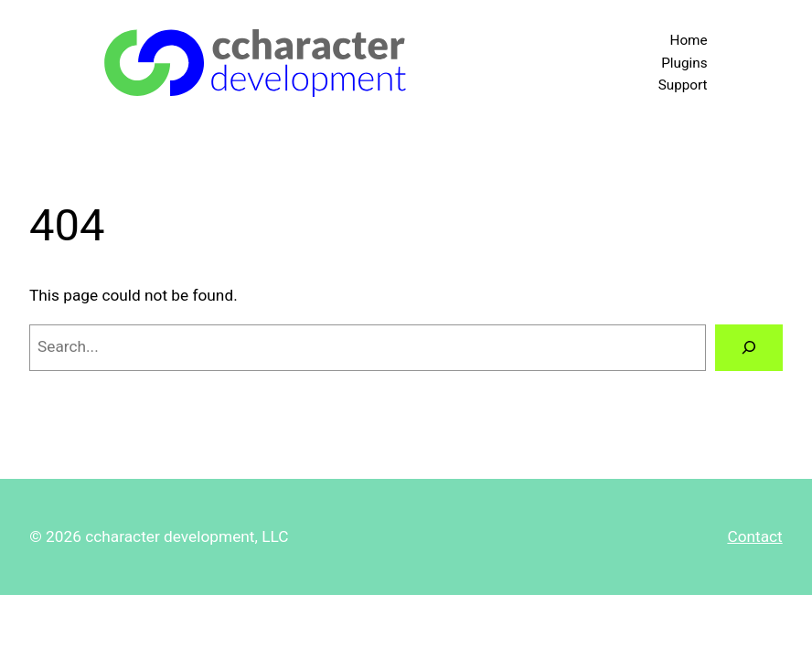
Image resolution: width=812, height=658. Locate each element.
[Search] (749, 348)
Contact (754, 536)
